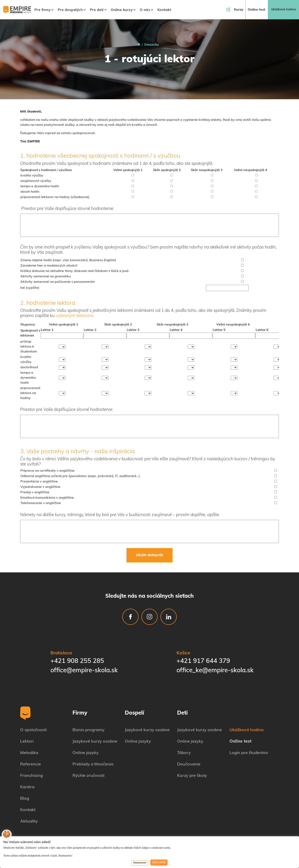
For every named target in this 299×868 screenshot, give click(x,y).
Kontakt (164, 10)
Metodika (29, 753)
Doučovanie (189, 764)
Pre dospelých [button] (70, 10)
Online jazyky (86, 753)
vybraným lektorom (74, 316)
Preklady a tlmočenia (93, 764)
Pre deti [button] (97, 10)
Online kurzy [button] (122, 10)
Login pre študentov (249, 753)
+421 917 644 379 (203, 661)
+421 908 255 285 (77, 661)
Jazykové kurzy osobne (95, 742)
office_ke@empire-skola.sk (215, 671)
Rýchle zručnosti (88, 776)
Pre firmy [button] (43, 10)
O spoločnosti (33, 730)
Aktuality (29, 821)
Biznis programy (88, 730)
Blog (25, 799)
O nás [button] (145, 10)
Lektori (27, 742)
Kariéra (27, 787)
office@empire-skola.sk (84, 671)
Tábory (184, 753)
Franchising (31, 776)
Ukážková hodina (284, 10)
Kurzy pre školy (192, 776)
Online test (256, 10)
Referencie (31, 764)
